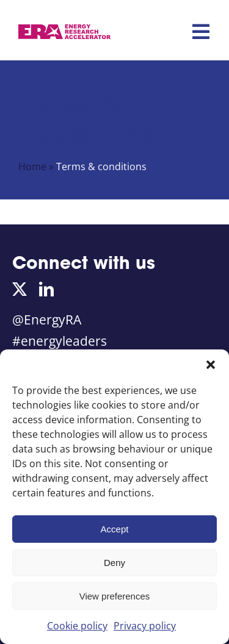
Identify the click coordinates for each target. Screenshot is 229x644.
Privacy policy (145, 626)
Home (32, 166)
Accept (115, 529)
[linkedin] (46, 289)
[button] (211, 365)
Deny (114, 563)
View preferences (115, 596)
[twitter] (20, 289)
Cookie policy (77, 626)
